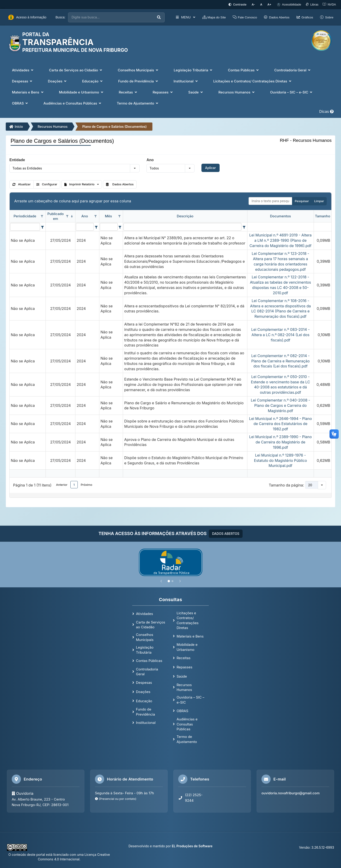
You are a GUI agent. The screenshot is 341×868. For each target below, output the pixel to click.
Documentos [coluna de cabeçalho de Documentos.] (280, 216)
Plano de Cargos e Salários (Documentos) (115, 126)
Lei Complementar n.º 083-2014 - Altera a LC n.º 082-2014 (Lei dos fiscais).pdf (281, 335)
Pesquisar (302, 201)
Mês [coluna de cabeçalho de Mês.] (108, 216)
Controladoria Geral (147, 671)
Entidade (17, 159)
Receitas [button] (128, 92)
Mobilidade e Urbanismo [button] (81, 92)
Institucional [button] (186, 81)
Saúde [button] (196, 92)
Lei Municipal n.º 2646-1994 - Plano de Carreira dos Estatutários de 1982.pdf (280, 423)
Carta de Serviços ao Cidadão (150, 624)
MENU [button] (181, 17)
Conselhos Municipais (145, 637)
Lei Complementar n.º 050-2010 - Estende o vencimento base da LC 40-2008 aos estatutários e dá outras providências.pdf (280, 384)
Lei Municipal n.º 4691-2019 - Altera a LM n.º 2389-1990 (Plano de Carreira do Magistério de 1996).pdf (280, 240)
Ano (150, 159)
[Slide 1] (169, 581)
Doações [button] (58, 81)
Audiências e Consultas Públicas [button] (73, 103)
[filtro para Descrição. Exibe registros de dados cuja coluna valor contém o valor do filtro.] (182, 227)
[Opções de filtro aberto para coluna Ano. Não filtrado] (96, 216)
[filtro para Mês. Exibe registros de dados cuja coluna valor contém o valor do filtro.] (109, 227)
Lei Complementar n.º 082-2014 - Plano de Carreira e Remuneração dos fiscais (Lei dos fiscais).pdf (281, 361)
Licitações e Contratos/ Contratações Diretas (188, 620)
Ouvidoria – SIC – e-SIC (191, 699)
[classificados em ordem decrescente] (72, 216)
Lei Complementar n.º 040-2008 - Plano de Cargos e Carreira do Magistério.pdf (281, 405)
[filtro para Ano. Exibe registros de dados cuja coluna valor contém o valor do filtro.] (85, 227)
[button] (135, 168)
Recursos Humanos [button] (237, 92)
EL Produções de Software (192, 846)
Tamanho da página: (286, 485)
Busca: (61, 17)
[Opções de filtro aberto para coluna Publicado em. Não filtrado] (67, 216)
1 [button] (74, 484)
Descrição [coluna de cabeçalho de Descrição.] (185, 216)
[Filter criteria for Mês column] (120, 227)
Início (16, 126)
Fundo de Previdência (145, 711)
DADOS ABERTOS (226, 533)
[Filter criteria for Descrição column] (244, 227)
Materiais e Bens (190, 636)
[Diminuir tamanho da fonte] (256, 4)
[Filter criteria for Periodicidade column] (43, 227)
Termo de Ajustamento (187, 739)
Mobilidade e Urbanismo (187, 647)
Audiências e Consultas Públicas (187, 724)
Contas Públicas (149, 660)
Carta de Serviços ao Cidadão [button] (76, 70)
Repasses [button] (163, 92)
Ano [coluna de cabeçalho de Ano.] (85, 216)
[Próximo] (180, 581)
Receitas (183, 658)
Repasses (184, 667)
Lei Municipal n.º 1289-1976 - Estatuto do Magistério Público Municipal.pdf (281, 460)
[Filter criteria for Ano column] (96, 227)
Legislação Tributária (145, 650)
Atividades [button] (23, 70)
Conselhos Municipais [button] (138, 70)
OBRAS (182, 710)
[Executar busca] (154, 17)
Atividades (144, 613)
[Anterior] (161, 581)
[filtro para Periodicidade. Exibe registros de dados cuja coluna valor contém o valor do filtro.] (25, 227)
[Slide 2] (172, 581)
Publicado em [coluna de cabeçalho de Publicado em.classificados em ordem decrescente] (56, 216)
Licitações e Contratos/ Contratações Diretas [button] (253, 81)
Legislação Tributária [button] (194, 70)
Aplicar (211, 167)
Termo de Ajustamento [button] (138, 103)
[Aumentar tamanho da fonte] (270, 4)
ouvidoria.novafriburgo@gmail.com (291, 793)
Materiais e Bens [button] (28, 92)
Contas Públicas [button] (244, 70)
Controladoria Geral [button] (293, 70)
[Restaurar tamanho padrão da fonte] (262, 4)
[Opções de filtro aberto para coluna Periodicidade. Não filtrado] (42, 216)
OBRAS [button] (20, 103)
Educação (144, 701)
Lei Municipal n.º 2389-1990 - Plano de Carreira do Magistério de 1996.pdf (281, 442)
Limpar (319, 201)
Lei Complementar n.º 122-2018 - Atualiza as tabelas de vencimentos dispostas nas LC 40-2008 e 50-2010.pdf (281, 285)
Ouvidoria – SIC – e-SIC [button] (292, 92)
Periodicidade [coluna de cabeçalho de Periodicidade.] (25, 216)
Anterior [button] (62, 484)
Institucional (146, 722)
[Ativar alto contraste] (240, 4)
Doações (143, 691)
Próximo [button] (86, 484)
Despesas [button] (23, 81)
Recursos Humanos (53, 126)
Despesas (144, 682)
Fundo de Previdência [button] (139, 81)
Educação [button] (93, 81)
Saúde (182, 676)
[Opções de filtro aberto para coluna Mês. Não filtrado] (119, 216)
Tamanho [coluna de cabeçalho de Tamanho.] (323, 216)
